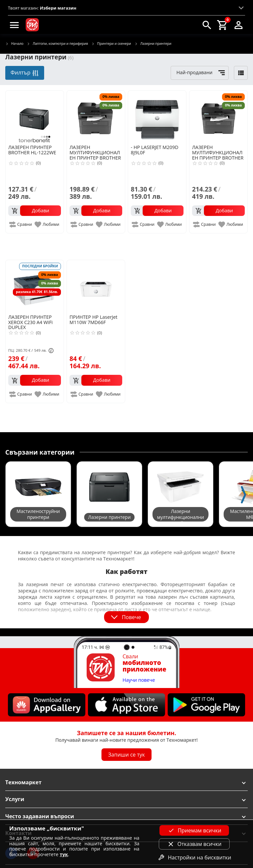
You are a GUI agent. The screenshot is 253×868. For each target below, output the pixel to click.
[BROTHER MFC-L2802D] (96, 117)
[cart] (223, 25)
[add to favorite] (47, 224)
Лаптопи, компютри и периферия (57, 44)
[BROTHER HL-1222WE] (35, 117)
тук (64, 854)
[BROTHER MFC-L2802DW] (218, 117)
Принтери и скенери (111, 44)
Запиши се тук (126, 755)
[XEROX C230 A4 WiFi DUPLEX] (35, 286)
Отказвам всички (194, 844)
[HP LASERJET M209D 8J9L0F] (157, 117)
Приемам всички (194, 830)
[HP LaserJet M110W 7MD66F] (96, 286)
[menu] (14, 25)
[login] (239, 25)
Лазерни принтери (153, 44)
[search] (207, 25)
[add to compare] (21, 224)
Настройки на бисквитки (194, 857)
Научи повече (139, 680)
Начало (14, 44)
